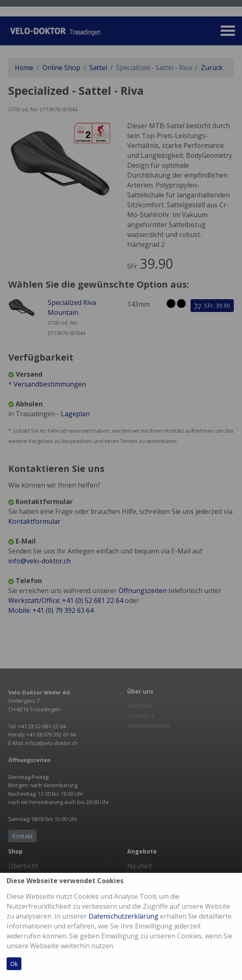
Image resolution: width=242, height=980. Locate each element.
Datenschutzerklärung (123, 916)
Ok (14, 964)
